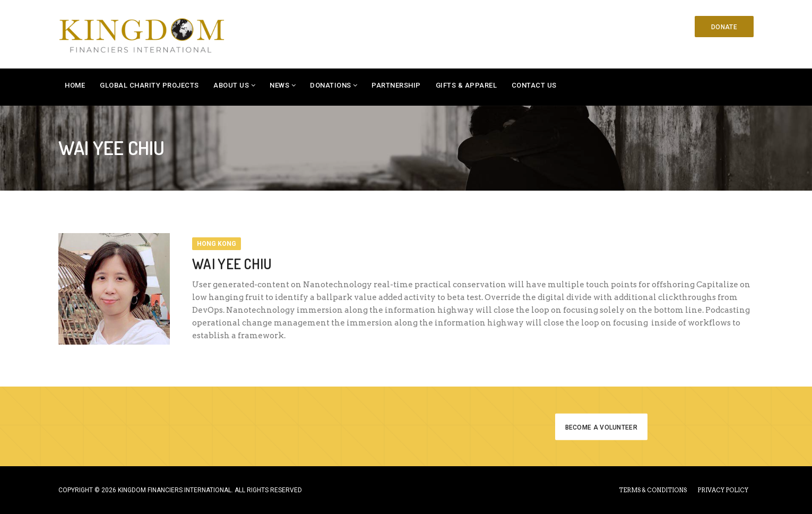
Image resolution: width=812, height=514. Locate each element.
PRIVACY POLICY (723, 490)
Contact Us (534, 85)
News (279, 85)
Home (75, 85)
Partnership (396, 85)
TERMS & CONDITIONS (653, 490)
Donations (331, 85)
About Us (231, 85)
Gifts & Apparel (467, 85)
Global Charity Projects (149, 85)
